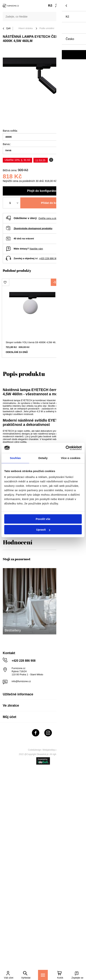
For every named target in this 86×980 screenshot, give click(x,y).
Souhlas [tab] (15, 458)
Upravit (43, 530)
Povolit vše (43, 519)
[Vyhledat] (79, 17)
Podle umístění (47, 28)
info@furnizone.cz (21, 681)
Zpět (7, 29)
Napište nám (36, 249)
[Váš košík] (70, 6)
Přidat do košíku (52, 203)
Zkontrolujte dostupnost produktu (33, 228)
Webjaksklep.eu (50, 750)
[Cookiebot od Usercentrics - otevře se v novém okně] (66, 448)
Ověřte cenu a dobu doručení (54, 218)
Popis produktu (24, 374)
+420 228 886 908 (49, 258)
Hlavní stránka (26, 28)
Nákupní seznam (65, 4)
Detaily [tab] (43, 458)
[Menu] (43, 975)
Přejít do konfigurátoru (43, 191)
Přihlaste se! (57, 6)
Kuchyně (65, 28)
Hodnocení (18, 542)
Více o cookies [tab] (71, 458)
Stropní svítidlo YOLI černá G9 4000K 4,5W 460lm (32, 342)
